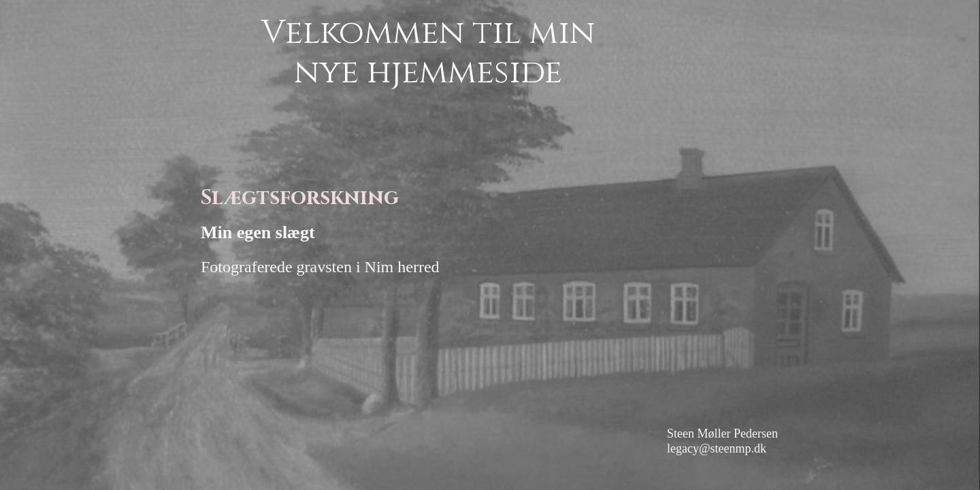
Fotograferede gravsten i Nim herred (320, 267)
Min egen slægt (258, 232)
